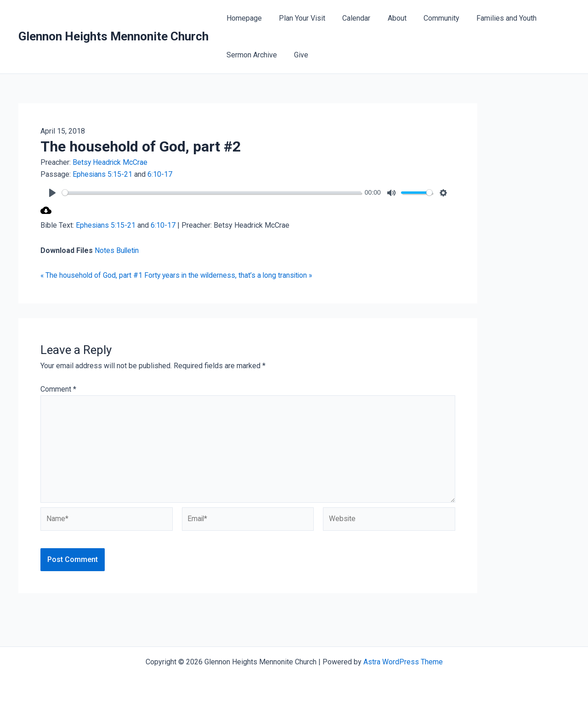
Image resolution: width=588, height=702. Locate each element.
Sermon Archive (250, 55)
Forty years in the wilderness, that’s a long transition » (231, 275)
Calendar (350, 18)
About (388, 18)
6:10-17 (160, 174)
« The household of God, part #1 (92, 275)
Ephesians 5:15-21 (103, 174)
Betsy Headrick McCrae (110, 162)
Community (430, 18)
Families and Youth (493, 18)
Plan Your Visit (298, 18)
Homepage (243, 18)
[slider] (215, 193)
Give (297, 55)
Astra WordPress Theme (403, 662)
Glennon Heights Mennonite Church (113, 36)
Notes (105, 250)
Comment (58, 389)
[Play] (52, 193)
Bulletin (128, 250)
